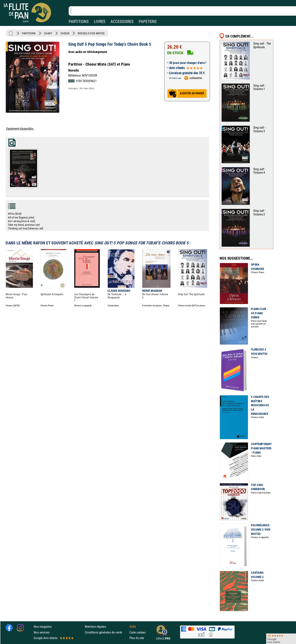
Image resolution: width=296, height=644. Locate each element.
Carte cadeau (138, 632)
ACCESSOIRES (122, 22)
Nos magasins (43, 627)
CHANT (48, 33)
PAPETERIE (148, 22)
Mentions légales (95, 627)
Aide (133, 627)
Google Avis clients (53, 638)
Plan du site (137, 638)
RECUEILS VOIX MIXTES (91, 33)
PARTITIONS (79, 22)
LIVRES (100, 22)
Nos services (42, 632)
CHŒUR (65, 33)
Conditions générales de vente (106, 632)
